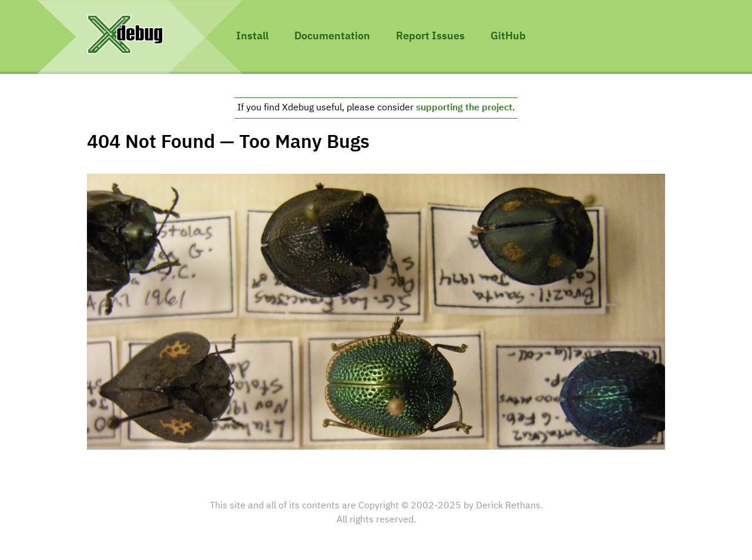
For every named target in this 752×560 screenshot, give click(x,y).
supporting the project (464, 108)
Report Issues (430, 36)
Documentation (332, 36)
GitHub (508, 36)
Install (252, 36)
